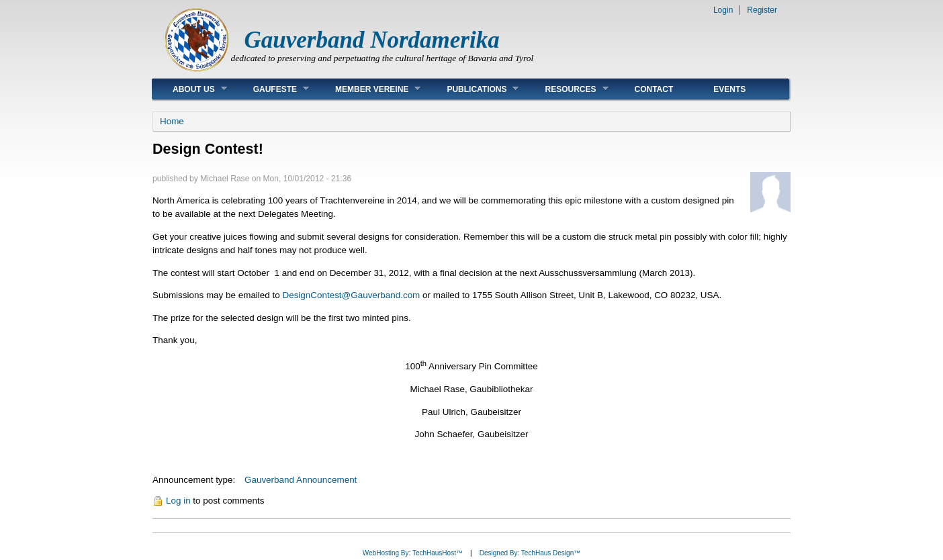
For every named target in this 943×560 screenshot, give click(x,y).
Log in (178, 501)
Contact (654, 89)
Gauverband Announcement (301, 480)
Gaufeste (271, 89)
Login (723, 10)
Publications (473, 89)
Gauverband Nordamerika (372, 40)
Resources (566, 89)
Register (762, 10)
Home (172, 121)
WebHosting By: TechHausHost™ (413, 553)
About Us (190, 89)
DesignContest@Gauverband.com (351, 295)
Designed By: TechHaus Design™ (530, 553)
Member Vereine (368, 89)
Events (729, 89)
